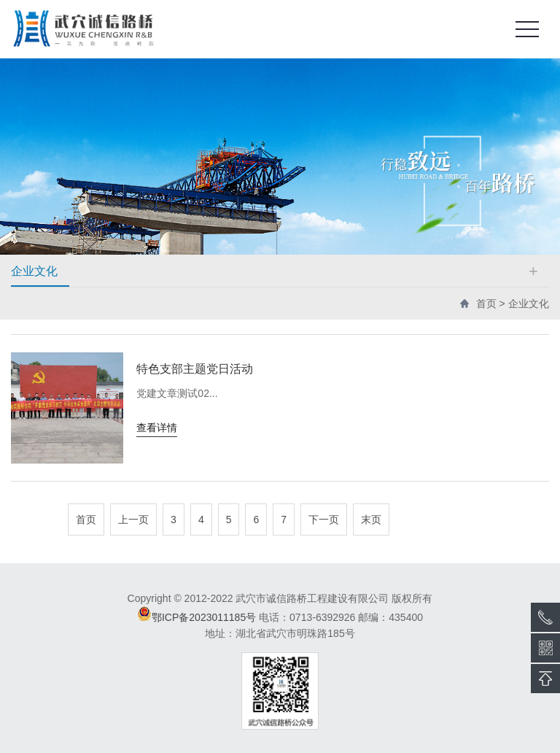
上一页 (133, 520)
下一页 (324, 520)
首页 (486, 304)
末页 (371, 520)
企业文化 (529, 304)
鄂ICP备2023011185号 (204, 617)
